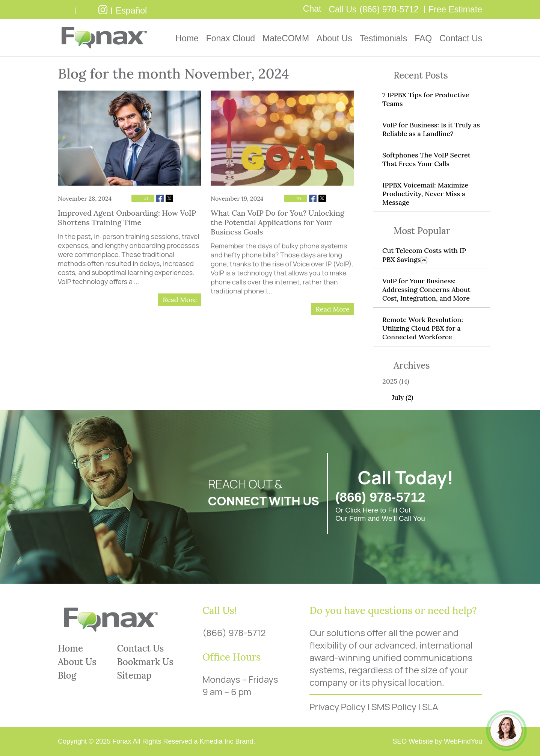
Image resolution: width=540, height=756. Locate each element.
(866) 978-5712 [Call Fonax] (389, 9)
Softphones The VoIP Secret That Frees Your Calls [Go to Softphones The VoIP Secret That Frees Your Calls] (426, 159)
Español (131, 11)
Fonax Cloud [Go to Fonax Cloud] (231, 38)
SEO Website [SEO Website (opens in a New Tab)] (413, 741)
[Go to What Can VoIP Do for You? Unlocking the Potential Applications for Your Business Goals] (282, 138)
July (402, 397)
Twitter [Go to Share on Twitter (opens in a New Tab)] (169, 198)
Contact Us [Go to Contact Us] (461, 38)
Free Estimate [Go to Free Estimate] (455, 9)
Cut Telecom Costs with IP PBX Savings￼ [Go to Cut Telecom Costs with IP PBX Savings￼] (424, 255)
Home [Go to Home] (187, 38)
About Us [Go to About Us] (334, 38)
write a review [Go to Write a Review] (65, 9)
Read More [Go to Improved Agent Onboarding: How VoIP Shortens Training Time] (180, 300)
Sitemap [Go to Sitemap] (134, 675)
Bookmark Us (145, 662)
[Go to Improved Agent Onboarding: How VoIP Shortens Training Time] (130, 138)
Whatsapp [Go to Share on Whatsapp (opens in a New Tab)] (179, 198)
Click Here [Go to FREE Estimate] (362, 510)
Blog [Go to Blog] (67, 675)
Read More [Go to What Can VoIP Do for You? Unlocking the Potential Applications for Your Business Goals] (333, 309)
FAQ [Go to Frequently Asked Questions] (423, 38)
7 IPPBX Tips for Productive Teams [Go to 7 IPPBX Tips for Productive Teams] (426, 99)
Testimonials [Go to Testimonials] (384, 38)
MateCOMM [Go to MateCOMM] (286, 38)
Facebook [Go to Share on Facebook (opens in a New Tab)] (160, 198)
